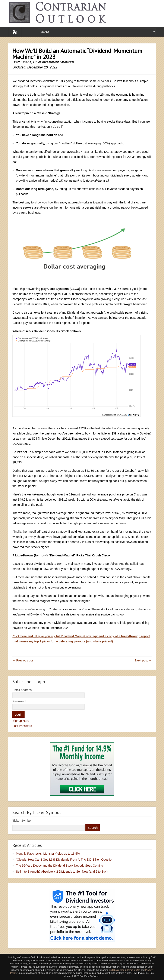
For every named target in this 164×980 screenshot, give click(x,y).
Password (19, 701)
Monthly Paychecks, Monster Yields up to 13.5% (48, 854)
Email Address (22, 690)
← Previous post (23, 660)
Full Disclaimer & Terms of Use (125, 970)
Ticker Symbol (22, 821)
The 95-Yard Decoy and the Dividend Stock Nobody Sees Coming (59, 866)
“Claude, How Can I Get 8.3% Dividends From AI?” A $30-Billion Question (64, 860)
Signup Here (21, 721)
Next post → (143, 660)
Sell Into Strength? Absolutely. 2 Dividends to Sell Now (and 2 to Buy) (62, 872)
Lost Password (22, 726)
